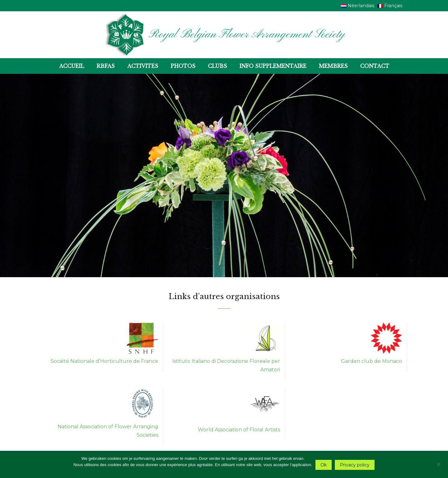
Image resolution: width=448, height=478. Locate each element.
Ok (324, 465)
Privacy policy (355, 465)
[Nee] (438, 463)
